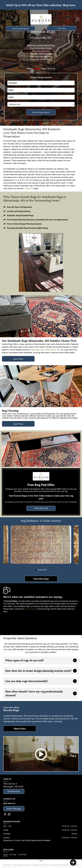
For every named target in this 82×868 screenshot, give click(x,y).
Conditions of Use (38, 865)
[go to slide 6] (46, 570)
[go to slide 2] (38, 570)
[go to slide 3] (40, 570)
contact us (29, 188)
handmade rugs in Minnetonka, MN (45, 350)
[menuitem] (6, 855)
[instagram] (9, 815)
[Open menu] (78, 19)
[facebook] (5, 815)
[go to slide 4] (42, 570)
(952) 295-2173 (9, 803)
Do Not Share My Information (22, 865)
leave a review (30, 609)
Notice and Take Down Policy (53, 865)
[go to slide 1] (36, 570)
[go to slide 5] (44, 570)
